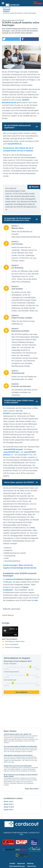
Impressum (21, 863)
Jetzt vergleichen (22, 692)
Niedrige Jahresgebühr (10, 664)
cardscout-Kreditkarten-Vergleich (19, 579)
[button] (11, 39)
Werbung (30, 863)
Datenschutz (32, 866)
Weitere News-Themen (32, 789)
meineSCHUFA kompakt (13, 449)
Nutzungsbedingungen (17, 866)
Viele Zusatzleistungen (10, 680)
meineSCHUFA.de (14, 144)
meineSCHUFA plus (11, 452)
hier (36, 600)
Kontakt (12, 863)
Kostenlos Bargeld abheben (11, 672)
